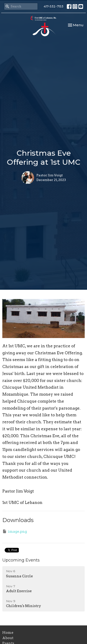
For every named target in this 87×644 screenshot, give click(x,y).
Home (8, 633)
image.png (15, 531)
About (8, 638)
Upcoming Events (21, 560)
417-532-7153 (53, 6)
